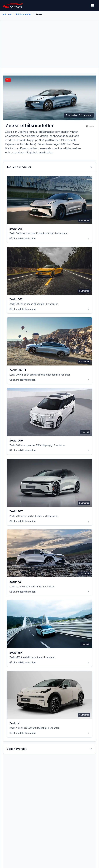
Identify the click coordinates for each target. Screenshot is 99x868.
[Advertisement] (49, 44)
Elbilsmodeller (24, 14)
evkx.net (7, 14)
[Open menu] (93, 5)
